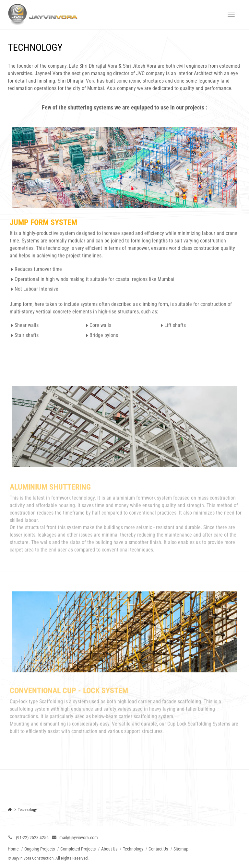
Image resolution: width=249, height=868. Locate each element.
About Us (109, 849)
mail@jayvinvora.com (79, 838)
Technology (133, 849)
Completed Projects (78, 849)
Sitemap (181, 849)
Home (13, 849)
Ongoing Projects (40, 849)
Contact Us (158, 849)
